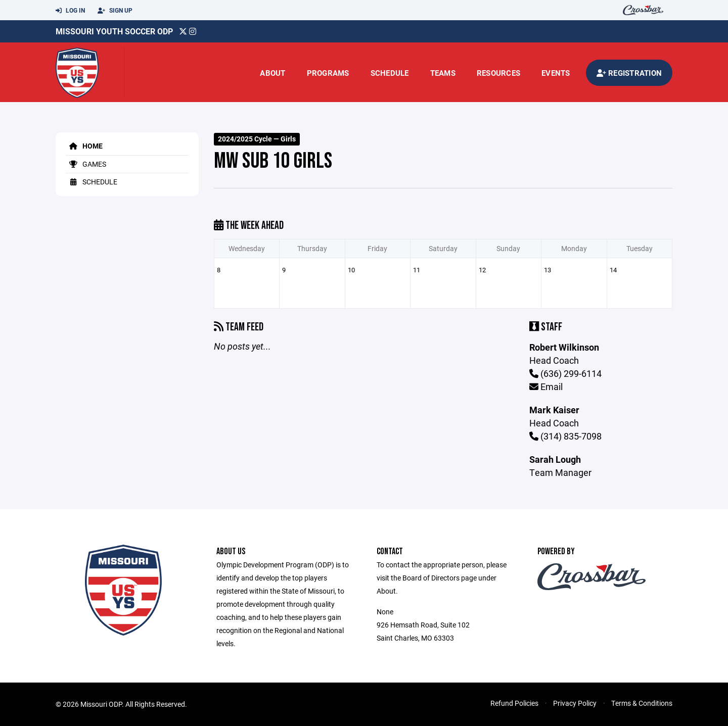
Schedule (390, 73)
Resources (498, 73)
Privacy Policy (575, 703)
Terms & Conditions (642, 703)
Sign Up (115, 11)
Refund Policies (514, 703)
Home (84, 146)
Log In (70, 11)
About (272, 73)
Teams (443, 73)
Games (86, 164)
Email (546, 386)
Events (556, 73)
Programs (328, 73)
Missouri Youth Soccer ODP (114, 31)
